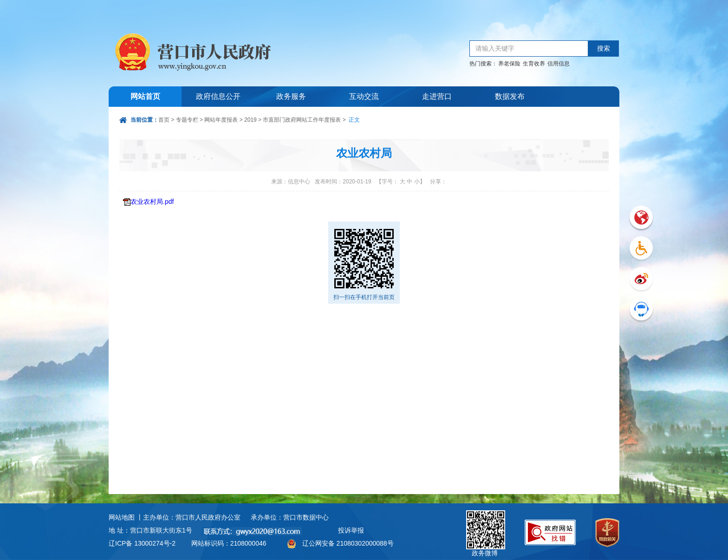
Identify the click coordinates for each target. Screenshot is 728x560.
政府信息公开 (218, 96)
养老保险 (509, 64)
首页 (164, 120)
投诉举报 (351, 530)
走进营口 (437, 96)
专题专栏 (187, 120)
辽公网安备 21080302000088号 (348, 543)
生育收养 (534, 64)
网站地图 (122, 517)
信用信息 (559, 64)
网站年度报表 (221, 120)
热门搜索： (483, 64)
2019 (250, 120)
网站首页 (145, 96)
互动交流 (364, 96)
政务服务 (291, 96)
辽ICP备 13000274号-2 (142, 543)
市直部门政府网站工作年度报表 (302, 120)
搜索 (604, 49)
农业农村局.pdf (152, 202)
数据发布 (510, 96)
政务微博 (486, 521)
